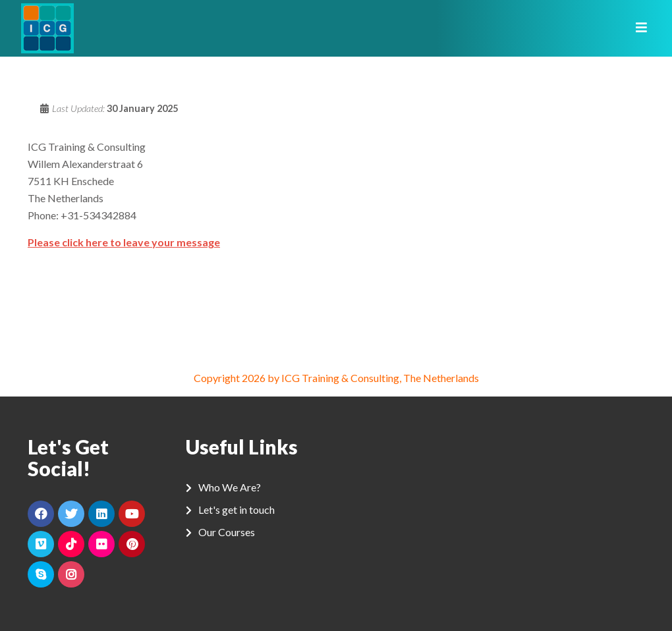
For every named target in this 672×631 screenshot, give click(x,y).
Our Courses (227, 532)
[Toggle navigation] (637, 28)
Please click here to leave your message (124, 242)
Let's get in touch (237, 509)
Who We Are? (230, 487)
